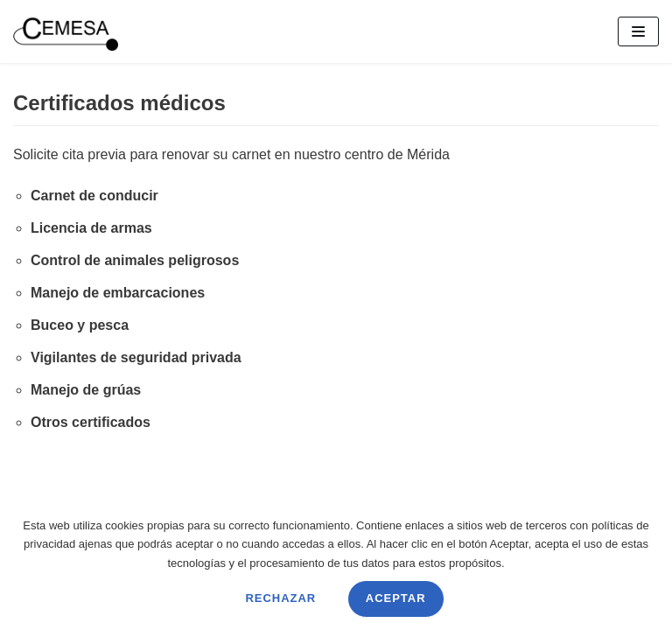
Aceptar (396, 598)
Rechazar (280, 598)
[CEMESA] (66, 31)
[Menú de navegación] (638, 31)
